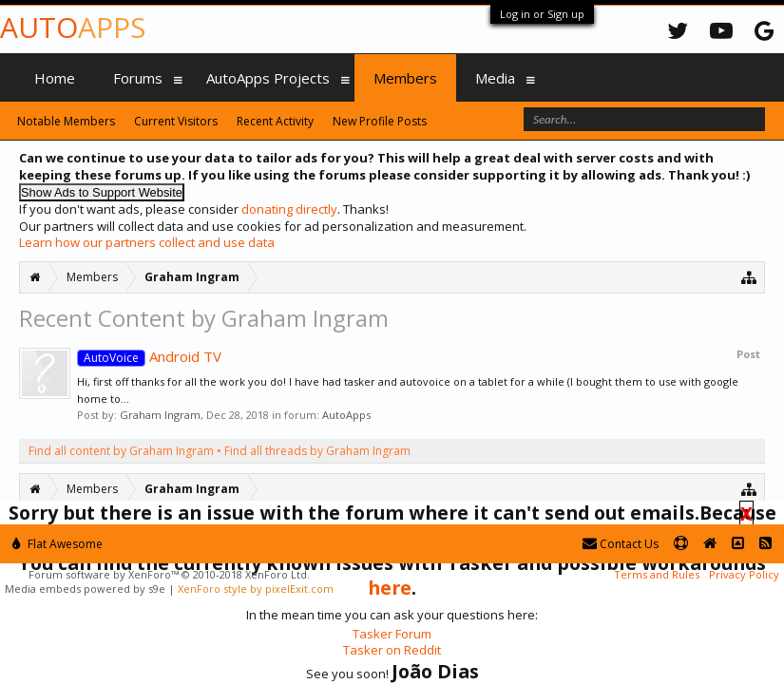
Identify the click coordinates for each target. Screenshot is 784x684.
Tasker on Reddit (392, 650)
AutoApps (346, 415)
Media (495, 78)
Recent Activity (275, 121)
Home (55, 78)
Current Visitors (176, 121)
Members (405, 78)
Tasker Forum (392, 634)
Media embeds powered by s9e (85, 589)
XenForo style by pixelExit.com (256, 589)
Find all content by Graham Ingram (121, 451)
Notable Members (66, 121)
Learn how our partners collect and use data (147, 242)
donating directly (289, 209)
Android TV (149, 356)
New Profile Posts (380, 121)
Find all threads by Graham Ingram (317, 451)
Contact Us (621, 544)
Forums (138, 78)
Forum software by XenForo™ (169, 574)
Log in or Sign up (542, 14)
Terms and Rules (657, 574)
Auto (73, 27)
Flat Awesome (57, 544)
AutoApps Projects (268, 78)
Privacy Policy (744, 574)
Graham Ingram (160, 415)
